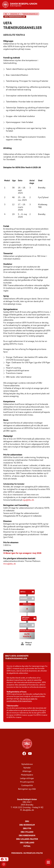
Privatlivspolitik (27, 782)
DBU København (27, 836)
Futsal (27, 846)
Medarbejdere (27, 775)
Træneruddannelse (30, 14)
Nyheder (27, 768)
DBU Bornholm (27, 825)
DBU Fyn (27, 829)
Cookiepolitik (27, 786)
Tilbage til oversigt (28, 644)
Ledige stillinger (27, 779)
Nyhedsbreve (27, 764)
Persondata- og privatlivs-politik (27, 853)
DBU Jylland (27, 832)
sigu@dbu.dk (28, 500)
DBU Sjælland (27, 843)
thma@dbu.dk (10, 564)
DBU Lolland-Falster (27, 839)
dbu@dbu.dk (28, 810)
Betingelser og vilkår (27, 789)
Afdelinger (27, 771)
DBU (6, 14)
